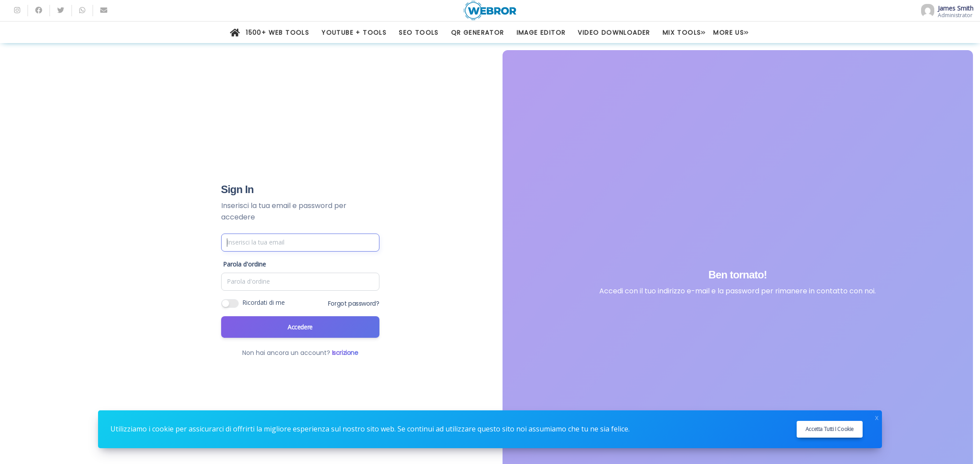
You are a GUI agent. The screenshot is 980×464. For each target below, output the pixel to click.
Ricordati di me (264, 302)
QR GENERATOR (478, 33)
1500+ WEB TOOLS (277, 33)
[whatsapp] (82, 10)
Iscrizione (345, 353)
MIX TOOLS (682, 33)
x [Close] (877, 417)
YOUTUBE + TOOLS (354, 33)
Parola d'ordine (244, 264)
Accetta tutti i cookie (830, 429)
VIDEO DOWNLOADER (614, 33)
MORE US (729, 33)
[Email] (104, 10)
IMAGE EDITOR (541, 33)
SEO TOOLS (419, 33)
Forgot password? (354, 303)
